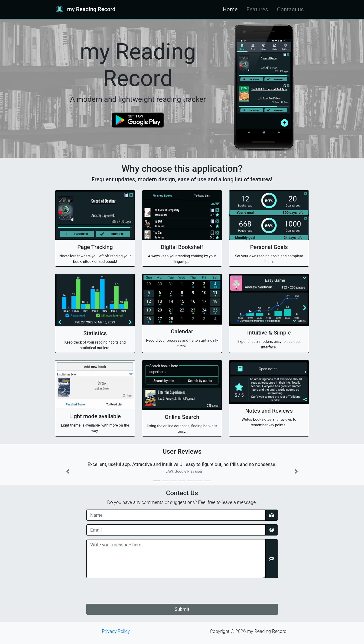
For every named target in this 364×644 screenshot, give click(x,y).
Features (257, 10)
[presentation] (122, 591)
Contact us (290, 10)
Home (230, 10)
